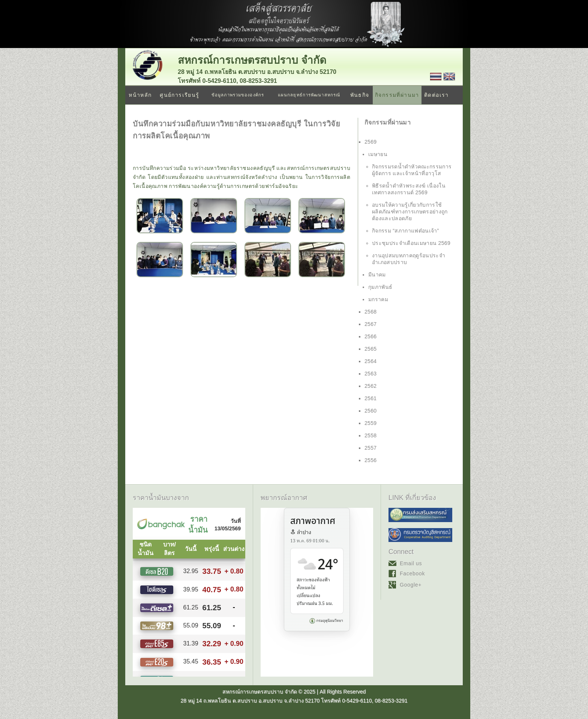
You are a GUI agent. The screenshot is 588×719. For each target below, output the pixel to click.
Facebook (412, 573)
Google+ (411, 585)
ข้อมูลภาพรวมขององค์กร (238, 95)
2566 (371, 336)
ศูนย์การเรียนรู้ (179, 95)
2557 (371, 448)
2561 (371, 398)
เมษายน (378, 154)
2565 (371, 349)
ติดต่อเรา (436, 95)
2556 (371, 460)
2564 (371, 361)
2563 (371, 374)
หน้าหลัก (140, 95)
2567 (371, 324)
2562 (371, 386)
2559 (371, 423)
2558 (371, 435)
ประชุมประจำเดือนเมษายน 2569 (411, 243)
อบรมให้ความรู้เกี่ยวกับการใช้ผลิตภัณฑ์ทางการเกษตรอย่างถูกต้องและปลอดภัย (410, 212)
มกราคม (378, 299)
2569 (371, 142)
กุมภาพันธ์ (380, 287)
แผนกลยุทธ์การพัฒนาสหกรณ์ (309, 95)
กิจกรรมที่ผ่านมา (397, 95)
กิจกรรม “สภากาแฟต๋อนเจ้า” (406, 231)
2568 (371, 312)
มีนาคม (377, 275)
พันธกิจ (360, 95)
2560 (371, 411)
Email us (411, 563)
